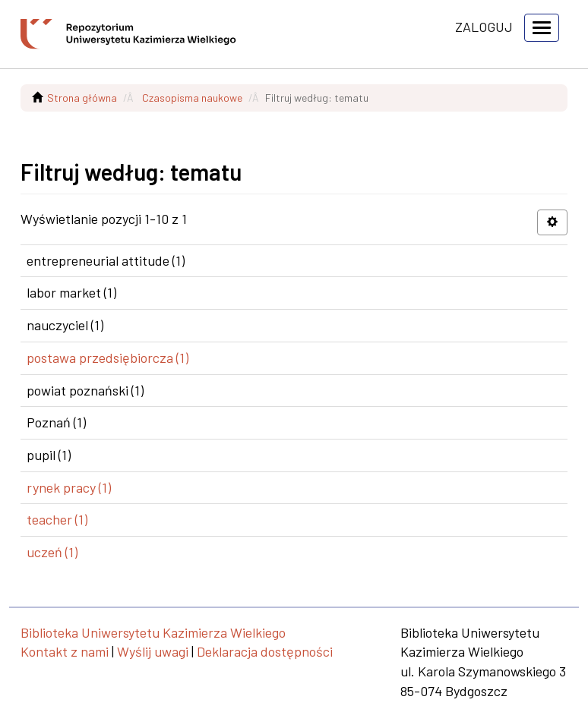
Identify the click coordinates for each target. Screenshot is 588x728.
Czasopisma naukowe (192, 98)
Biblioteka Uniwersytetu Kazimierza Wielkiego (153, 632)
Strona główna (82, 98)
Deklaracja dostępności (265, 651)
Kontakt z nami (65, 651)
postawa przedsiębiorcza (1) (107, 358)
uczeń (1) (52, 552)
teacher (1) (57, 519)
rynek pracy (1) (69, 487)
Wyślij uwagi (153, 651)
